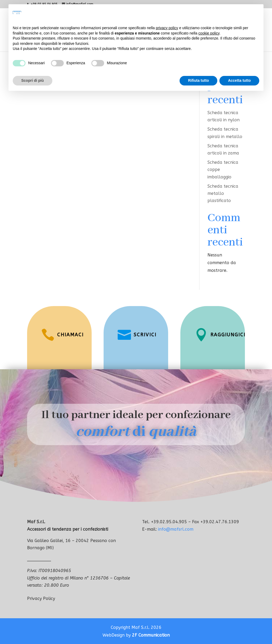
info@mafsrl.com (176, 529)
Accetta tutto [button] (239, 80)
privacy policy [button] (167, 28)
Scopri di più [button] (33, 80)
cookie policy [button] (209, 33)
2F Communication (151, 635)
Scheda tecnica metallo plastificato (223, 193)
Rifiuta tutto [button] (199, 80)
